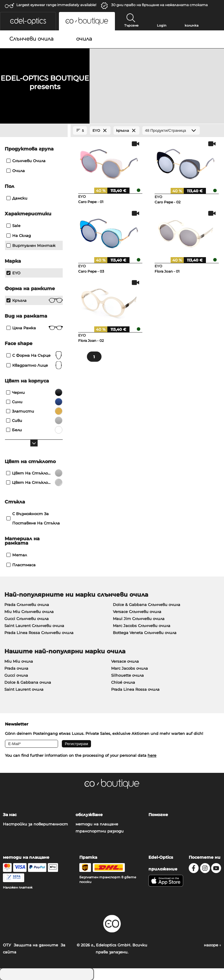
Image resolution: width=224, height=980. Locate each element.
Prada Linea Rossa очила (135, 689)
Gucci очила (16, 675)
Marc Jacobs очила (129, 668)
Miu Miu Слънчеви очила (29, 612)
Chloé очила (123, 682)
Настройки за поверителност (35, 824)
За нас (10, 815)
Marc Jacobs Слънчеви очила (142, 626)
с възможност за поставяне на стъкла (33, 518)
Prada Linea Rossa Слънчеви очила (39, 633)
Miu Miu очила (19, 661)
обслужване (89, 815)
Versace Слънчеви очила (137, 612)
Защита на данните (36, 945)
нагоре (212, 945)
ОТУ (7, 945)
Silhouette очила (127, 675)
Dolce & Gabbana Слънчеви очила (147, 605)
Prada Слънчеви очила (27, 605)
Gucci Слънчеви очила (27, 619)
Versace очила (125, 661)
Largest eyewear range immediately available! (56, 5)
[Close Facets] (34, 131)
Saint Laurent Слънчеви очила (34, 626)
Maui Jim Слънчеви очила (139, 619)
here (152, 755)
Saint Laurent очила (24, 689)
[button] (28, 21)
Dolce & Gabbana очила (28, 682)
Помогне (158, 815)
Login (162, 25)
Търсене (131, 25)
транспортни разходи (100, 831)
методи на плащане (97, 824)
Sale (13, 226)
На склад (19, 236)
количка (191, 25)
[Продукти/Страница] (171, 130)
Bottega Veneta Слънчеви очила (145, 633)
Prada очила (16, 668)
